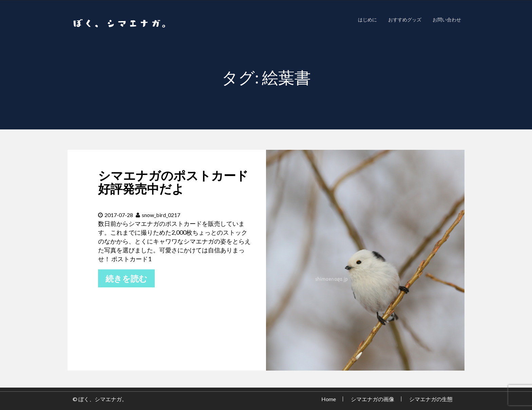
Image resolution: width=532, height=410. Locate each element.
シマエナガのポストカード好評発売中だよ (173, 182)
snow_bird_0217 (158, 215)
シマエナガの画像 (373, 399)
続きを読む (126, 278)
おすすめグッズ (405, 20)
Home (329, 399)
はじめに (367, 20)
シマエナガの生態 (431, 399)
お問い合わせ (447, 20)
